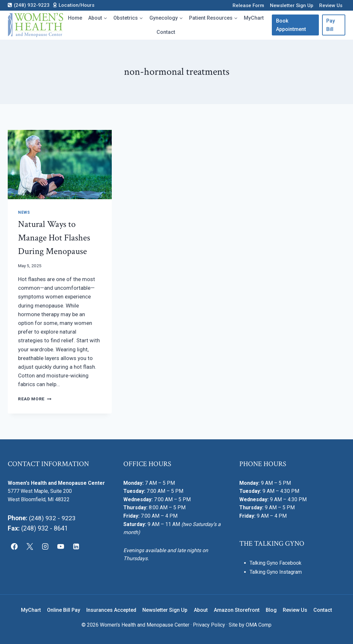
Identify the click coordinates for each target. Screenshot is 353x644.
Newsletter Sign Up (292, 5)
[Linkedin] (76, 546)
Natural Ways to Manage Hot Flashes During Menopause (54, 238)
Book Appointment (291, 25)
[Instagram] (45, 546)
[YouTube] (61, 546)
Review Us (331, 5)
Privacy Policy (209, 625)
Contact (166, 32)
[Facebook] (14, 546)
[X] (30, 546)
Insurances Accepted (111, 610)
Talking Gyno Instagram (276, 572)
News (24, 212)
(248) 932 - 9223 (52, 518)
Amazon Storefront (237, 610)
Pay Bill (331, 25)
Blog (271, 610)
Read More (35, 399)
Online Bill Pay (64, 610)
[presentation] (60, 165)
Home (75, 18)
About (201, 610)
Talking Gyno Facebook (276, 563)
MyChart (254, 18)
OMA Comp (259, 625)
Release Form (248, 5)
